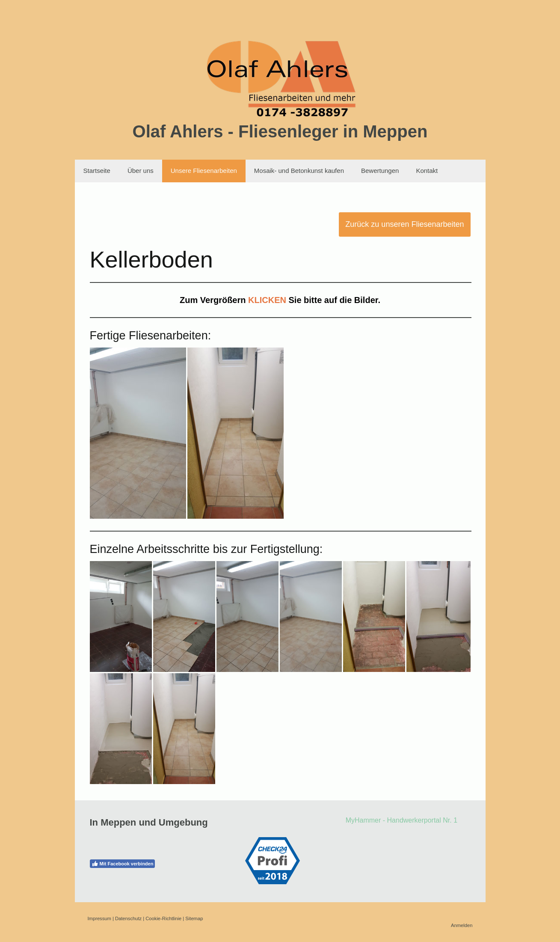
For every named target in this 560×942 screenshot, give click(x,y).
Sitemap (194, 918)
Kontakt (427, 171)
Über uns (141, 171)
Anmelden (462, 925)
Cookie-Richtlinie (163, 918)
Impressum (99, 918)
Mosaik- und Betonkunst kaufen (299, 171)
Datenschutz (128, 918)
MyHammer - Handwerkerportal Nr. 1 (401, 820)
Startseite (97, 171)
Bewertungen (380, 171)
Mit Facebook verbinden (123, 864)
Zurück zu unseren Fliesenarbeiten (404, 224)
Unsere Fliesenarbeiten (204, 171)
